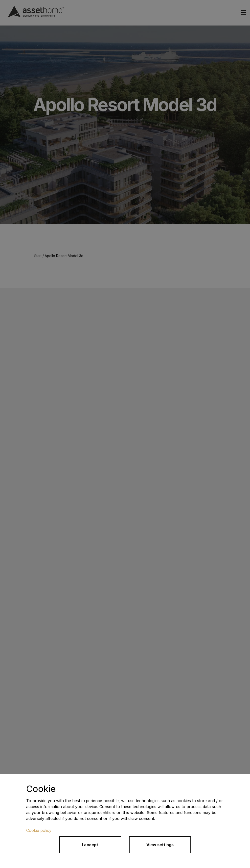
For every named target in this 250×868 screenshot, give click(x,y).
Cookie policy (39, 830)
